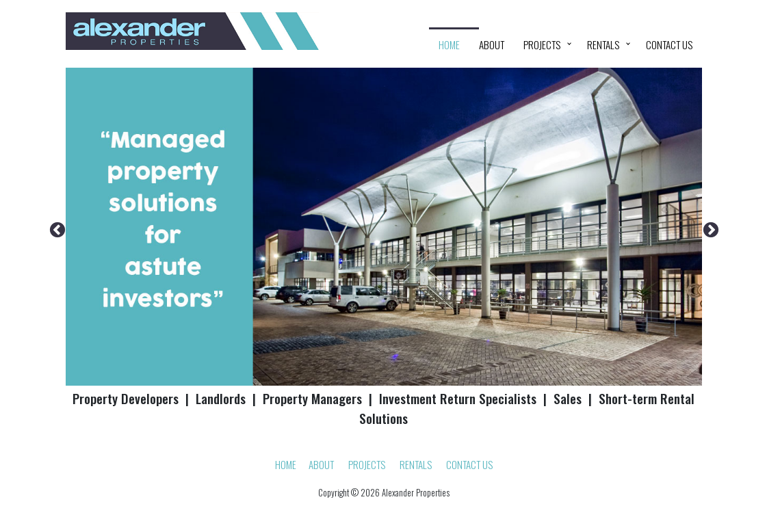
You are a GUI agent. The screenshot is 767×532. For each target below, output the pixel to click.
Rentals (603, 44)
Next (709, 228)
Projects (542, 44)
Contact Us (669, 44)
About (492, 44)
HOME (449, 44)
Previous (55, 228)
